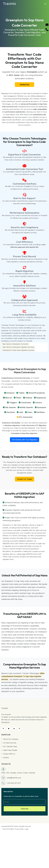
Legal (26, 829)
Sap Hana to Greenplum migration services (18, 347)
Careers (6, 758)
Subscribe (25, 809)
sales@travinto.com (14, 778)
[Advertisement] (24, 844)
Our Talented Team (10, 746)
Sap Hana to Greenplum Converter (15, 344)
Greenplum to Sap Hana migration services (18, 350)
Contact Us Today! (25, 479)
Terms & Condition (8, 829)
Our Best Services (10, 743)
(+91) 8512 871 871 (14, 783)
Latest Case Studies (10, 750)
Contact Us (24, 85)
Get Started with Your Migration (25, 440)
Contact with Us (9, 754)
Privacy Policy (19, 829)
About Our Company (11, 739)
